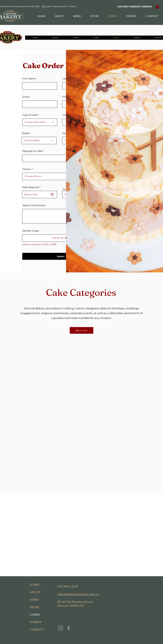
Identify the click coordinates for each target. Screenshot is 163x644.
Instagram (147, 6)
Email (26, 97)
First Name (29, 79)
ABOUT (35, 592)
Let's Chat (123, 6)
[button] (157, 6)
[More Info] (81, 330)
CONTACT (37, 629)
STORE (35, 607)
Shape (25, 133)
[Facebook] (69, 628)
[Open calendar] (52, 195)
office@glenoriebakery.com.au (78, 594)
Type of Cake (30, 115)
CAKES (35, 614)
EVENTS (36, 622)
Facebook (135, 6)
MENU (34, 599)
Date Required (32, 187)
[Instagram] (60, 628)
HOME (35, 585)
